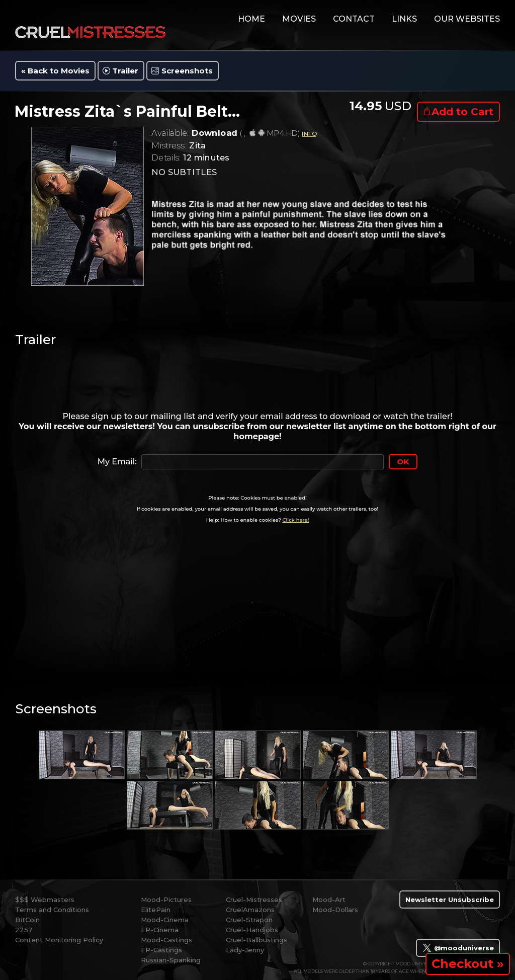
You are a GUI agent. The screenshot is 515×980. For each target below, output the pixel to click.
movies (299, 19)
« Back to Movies (55, 71)
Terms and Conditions (52, 910)
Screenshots (187, 71)
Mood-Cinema (165, 920)
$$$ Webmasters (45, 900)
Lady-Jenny (245, 950)
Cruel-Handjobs (252, 930)
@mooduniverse (458, 948)
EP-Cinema (160, 930)
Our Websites (467, 19)
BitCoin (27, 920)
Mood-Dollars (335, 910)
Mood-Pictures (166, 900)
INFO (309, 134)
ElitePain (156, 910)
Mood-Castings (166, 940)
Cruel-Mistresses (254, 900)
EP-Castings (161, 950)
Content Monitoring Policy (59, 940)
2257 (24, 930)
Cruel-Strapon (249, 920)
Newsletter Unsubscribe (450, 900)
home (251, 19)
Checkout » (468, 964)
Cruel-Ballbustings (256, 940)
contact (354, 19)
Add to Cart (462, 112)
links (404, 19)
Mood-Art (329, 900)
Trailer (125, 71)
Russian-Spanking (171, 960)
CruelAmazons (250, 910)
